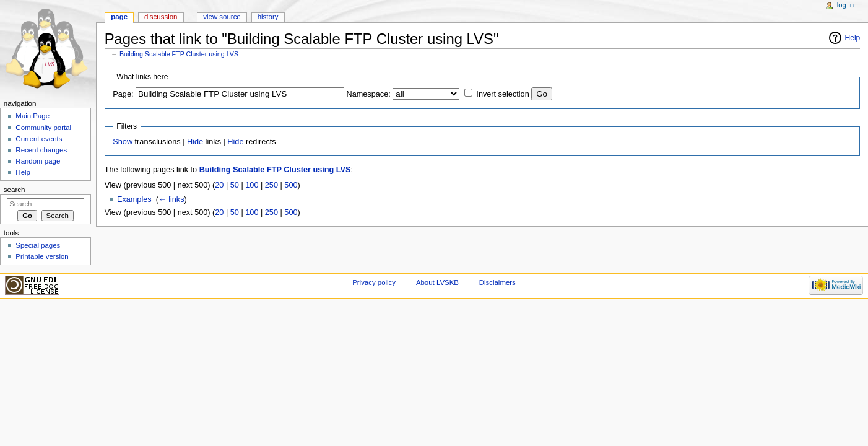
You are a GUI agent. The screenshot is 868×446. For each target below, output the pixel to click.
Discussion (161, 17)
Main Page (33, 116)
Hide (195, 142)
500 (291, 185)
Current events (39, 139)
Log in (845, 5)
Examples (134, 199)
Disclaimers (497, 282)
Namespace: (369, 94)
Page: (123, 94)
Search (15, 190)
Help (853, 38)
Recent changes (41, 150)
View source (222, 17)
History (268, 17)
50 (235, 185)
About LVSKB (437, 282)
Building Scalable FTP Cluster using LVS (179, 54)
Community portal (43, 128)
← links (171, 199)
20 (219, 185)
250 (271, 185)
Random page (38, 161)
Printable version (42, 256)
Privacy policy (374, 282)
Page (119, 17)
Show (123, 142)
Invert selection (502, 94)
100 (252, 185)
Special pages (38, 245)
